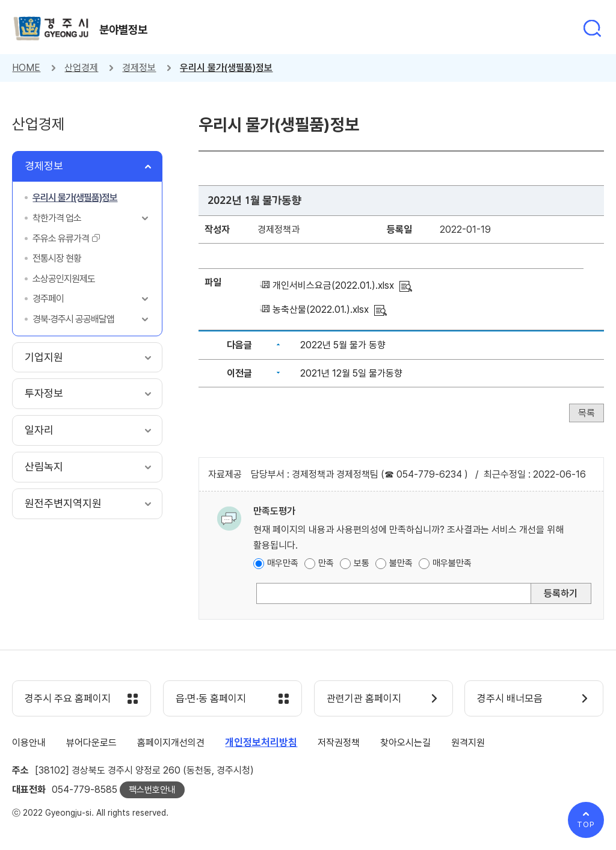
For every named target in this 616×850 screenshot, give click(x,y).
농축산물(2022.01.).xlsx (321, 310)
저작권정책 (339, 743)
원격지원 (468, 743)
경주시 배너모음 (510, 699)
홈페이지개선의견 (171, 743)
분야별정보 (123, 29)
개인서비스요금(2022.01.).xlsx (333, 285)
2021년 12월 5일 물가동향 (351, 373)
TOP (586, 824)
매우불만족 (452, 563)
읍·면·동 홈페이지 (211, 699)
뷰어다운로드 (91, 743)
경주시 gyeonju (51, 29)
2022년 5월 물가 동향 (343, 345)
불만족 (401, 563)
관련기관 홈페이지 (364, 699)
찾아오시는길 (405, 743)
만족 (326, 563)
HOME (26, 68)
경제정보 (139, 68)
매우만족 (283, 563)
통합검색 (592, 28)
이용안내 (29, 743)
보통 (362, 563)
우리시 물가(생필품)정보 (226, 68)
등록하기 (561, 593)
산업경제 (81, 68)
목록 (587, 413)
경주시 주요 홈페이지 (68, 699)
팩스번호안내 (152, 790)
